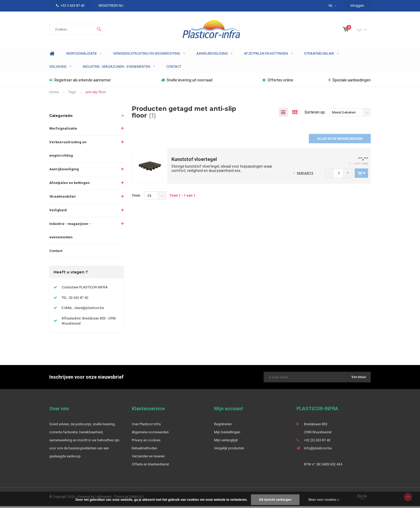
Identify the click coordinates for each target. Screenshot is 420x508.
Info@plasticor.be (318, 450)
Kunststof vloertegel (194, 161)
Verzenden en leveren (148, 458)
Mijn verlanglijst (226, 442)
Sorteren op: (315, 114)
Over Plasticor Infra (146, 426)
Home (52, 56)
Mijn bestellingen (227, 434)
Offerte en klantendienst (150, 466)
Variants (305, 175)
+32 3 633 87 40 (70, 5)
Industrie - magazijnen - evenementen (119, 68)
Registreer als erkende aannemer (80, 82)
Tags (72, 94)
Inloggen (357, 5)
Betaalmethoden (145, 450)
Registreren (223, 426)
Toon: (136, 197)
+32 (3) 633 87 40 (317, 442)
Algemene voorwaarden (150, 434)
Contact (174, 68)
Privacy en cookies (146, 442)
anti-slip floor (96, 94)
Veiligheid (60, 68)
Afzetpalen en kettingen (268, 55)
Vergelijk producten (229, 450)
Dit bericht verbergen (275, 500)
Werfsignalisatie (84, 55)
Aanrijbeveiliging (214, 55)
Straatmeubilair (321, 55)
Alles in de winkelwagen (340, 140)
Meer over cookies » (324, 500)
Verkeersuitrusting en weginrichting (149, 55)
